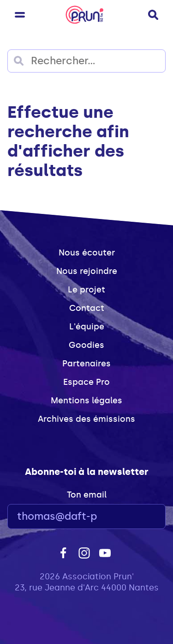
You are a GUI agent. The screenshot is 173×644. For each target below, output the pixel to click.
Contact (87, 308)
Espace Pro (86, 382)
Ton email (87, 495)
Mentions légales (86, 401)
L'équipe (87, 327)
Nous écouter (87, 253)
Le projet (86, 290)
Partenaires (86, 364)
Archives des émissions (86, 419)
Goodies (86, 345)
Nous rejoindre (87, 271)
